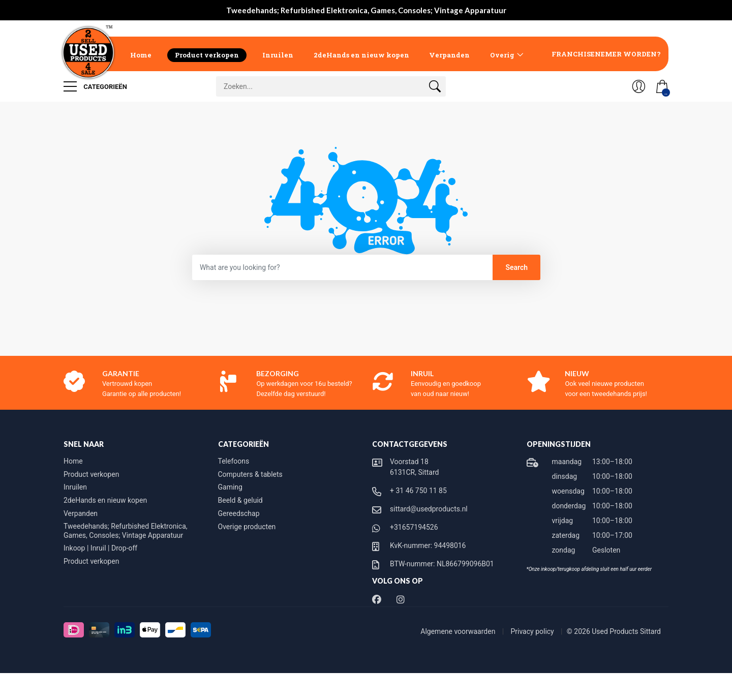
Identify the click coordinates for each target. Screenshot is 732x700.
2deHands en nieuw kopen (361, 55)
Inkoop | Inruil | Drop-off (100, 548)
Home (141, 55)
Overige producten (247, 527)
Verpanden (449, 55)
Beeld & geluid (240, 500)
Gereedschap (239, 513)
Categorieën (95, 86)
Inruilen (278, 55)
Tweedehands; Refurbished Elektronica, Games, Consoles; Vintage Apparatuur (126, 531)
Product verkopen (207, 55)
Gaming (230, 487)
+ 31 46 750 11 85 (418, 491)
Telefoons (234, 461)
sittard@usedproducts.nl (429, 509)
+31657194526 (414, 527)
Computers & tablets (250, 474)
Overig (502, 55)
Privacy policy (533, 631)
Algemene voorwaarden (459, 631)
